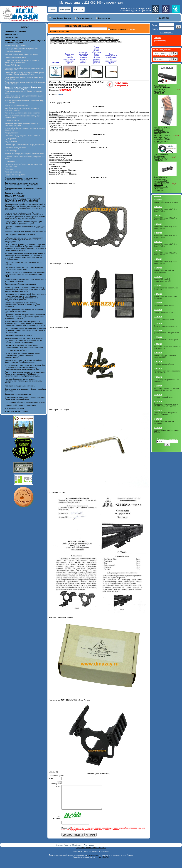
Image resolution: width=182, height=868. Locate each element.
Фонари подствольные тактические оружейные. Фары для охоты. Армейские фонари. (24, 361)
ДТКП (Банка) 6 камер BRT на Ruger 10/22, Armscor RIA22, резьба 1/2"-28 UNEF (162, 89)
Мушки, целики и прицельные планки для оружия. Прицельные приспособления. (25, 398)
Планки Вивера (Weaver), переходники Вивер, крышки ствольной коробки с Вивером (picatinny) (25, 74)
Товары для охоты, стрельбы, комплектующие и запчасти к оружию (77, 38)
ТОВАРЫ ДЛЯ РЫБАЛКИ (15, 196)
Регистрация (65, 10)
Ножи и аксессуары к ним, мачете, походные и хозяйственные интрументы (22, 61)
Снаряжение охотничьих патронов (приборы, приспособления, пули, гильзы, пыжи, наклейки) (24, 346)
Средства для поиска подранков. (18, 394)
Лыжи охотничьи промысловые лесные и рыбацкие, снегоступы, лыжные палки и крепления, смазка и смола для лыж (26, 330)
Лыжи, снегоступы (12, 151)
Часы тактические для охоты (15, 148)
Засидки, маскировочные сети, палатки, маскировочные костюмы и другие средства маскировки (22, 305)
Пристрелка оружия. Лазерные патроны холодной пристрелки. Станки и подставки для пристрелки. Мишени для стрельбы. (25, 317)
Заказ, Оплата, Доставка (61, 18)
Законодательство (105, 18)
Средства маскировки (13, 52)
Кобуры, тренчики (11, 133)
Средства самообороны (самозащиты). (21, 284)
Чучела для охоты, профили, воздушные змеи (22, 49)
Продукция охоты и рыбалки (15, 175)
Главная (53, 10)
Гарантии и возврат (85, 18)
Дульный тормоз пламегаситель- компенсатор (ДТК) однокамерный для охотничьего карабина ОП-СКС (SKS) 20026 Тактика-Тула (161, 184)
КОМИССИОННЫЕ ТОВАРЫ (16, 411)
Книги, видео (10, 169)
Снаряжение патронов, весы (15, 58)
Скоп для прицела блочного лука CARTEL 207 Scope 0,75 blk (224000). (161, 157)
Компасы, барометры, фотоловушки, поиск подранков (25, 154)
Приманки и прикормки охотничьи (18, 335)
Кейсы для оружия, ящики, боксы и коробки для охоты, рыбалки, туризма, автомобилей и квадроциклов (24, 240)
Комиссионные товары (13, 172)
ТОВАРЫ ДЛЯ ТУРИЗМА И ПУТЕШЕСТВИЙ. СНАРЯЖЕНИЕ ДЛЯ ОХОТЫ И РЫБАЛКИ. (23, 200)
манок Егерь (64, 31)
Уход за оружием (11, 142)
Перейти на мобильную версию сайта (91, 852)
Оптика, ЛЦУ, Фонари (13, 65)
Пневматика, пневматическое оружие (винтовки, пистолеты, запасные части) (24, 268)
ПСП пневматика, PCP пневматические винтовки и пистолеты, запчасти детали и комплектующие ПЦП (25, 274)
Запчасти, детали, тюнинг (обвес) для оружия (22, 55)
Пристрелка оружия (12, 121)
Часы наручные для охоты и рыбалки (20, 235)
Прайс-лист (78, 850)
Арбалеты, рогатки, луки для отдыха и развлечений (25, 232)
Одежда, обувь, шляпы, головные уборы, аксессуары (24, 145)
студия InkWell (103, 862)
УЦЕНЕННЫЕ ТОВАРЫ (14, 408)
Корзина (68, 850)
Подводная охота (11, 161)
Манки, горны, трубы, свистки (16, 46)
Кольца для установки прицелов (17, 105)
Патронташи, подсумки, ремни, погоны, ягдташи (22, 136)
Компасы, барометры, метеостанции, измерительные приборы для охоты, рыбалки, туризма (23, 381)
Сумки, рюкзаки (11, 139)
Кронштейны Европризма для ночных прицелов (22, 113)
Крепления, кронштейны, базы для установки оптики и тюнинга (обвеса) (82, 39)
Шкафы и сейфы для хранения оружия (20, 405)
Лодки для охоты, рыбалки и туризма (20, 386)
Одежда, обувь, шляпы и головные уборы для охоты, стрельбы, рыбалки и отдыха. (23, 223)
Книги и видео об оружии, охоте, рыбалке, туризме (25, 402)
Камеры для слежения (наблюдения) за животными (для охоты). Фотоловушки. (26, 311)
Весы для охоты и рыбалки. (16, 350)
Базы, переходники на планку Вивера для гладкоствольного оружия (86, 42)
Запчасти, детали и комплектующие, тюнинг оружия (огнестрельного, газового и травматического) (23, 355)
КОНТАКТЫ (79, 10)
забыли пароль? (166, 33)
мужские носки (93, 860)
